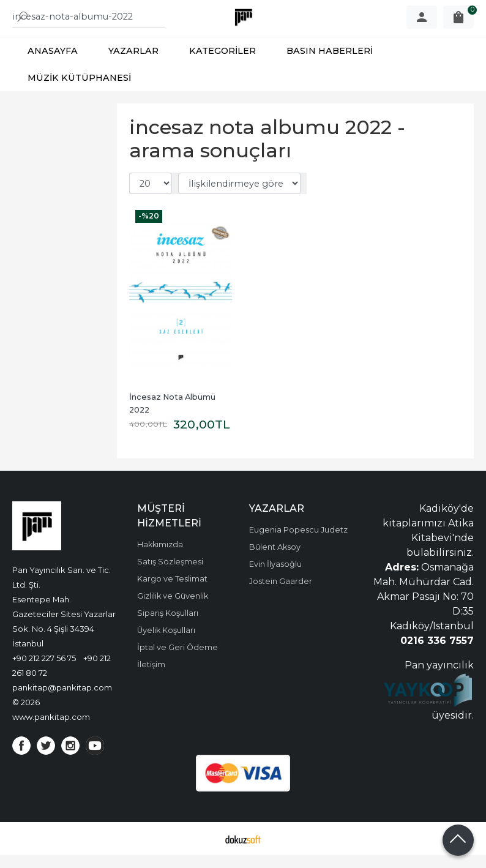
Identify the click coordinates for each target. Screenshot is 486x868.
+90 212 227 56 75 (44, 671)
